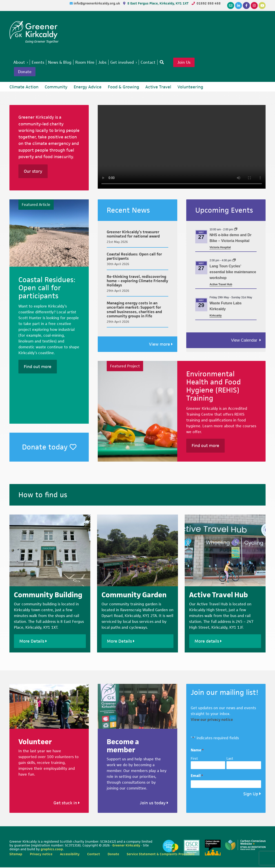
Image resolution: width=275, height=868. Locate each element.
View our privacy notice (212, 720)
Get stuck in (67, 804)
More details (208, 642)
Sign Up (251, 795)
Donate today (49, 448)
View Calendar (245, 341)
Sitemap (16, 855)
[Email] (231, 5)
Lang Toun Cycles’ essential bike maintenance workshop (233, 273)
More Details (33, 642)
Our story (33, 172)
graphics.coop (52, 850)
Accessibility (70, 855)
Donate (25, 72)
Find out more (38, 367)
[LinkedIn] (238, 5)
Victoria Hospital (220, 248)
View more (161, 345)
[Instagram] (254, 5)
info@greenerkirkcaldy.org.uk (97, 3)
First (194, 759)
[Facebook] (246, 5)
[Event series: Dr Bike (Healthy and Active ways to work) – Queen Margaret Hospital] (236, 230)
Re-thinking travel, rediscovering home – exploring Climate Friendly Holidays (137, 281)
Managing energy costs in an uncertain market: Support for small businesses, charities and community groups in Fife (134, 310)
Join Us (191, 63)
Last (230, 759)
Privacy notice (41, 855)
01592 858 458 (209, 3)
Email (197, 776)
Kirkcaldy (216, 316)
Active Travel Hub (221, 285)
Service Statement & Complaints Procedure (161, 855)
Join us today (154, 804)
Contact (94, 855)
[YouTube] (262, 5)
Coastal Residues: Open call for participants (134, 257)
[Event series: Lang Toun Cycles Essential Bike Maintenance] (234, 261)
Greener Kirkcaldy (34, 30)
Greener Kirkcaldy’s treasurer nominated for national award (133, 235)
